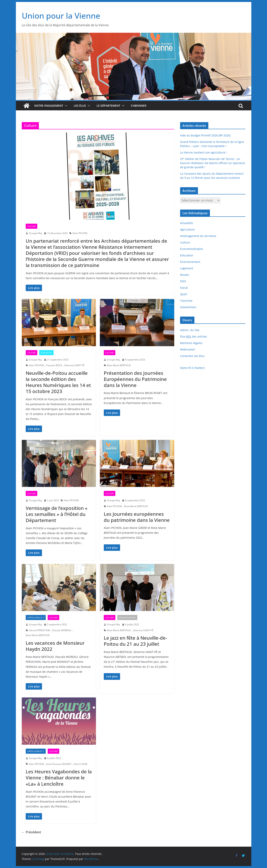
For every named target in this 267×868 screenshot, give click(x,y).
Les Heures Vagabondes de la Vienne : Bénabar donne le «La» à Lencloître (59, 778)
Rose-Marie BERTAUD (119, 365)
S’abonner (139, 106)
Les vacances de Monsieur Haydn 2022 (55, 646)
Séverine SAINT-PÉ (74, 365)
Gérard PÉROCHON (39, 630)
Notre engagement (49, 106)
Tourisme (186, 301)
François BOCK (54, 365)
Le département (108, 106)
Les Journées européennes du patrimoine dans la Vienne (137, 517)
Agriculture (187, 229)
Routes (185, 275)
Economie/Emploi (191, 249)
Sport (184, 294)
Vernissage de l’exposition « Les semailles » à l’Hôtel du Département (57, 514)
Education (46, 353)
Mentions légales (191, 343)
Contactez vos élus (192, 356)
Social (184, 288)
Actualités (187, 223)
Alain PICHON (80, 233)
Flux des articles (194, 337)
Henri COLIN (81, 764)
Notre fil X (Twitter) (192, 368)
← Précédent (31, 832)
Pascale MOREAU (62, 630)
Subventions (188, 307)
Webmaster (188, 349)
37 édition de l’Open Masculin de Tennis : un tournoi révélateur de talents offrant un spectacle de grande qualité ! (213, 163)
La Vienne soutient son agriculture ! (203, 152)
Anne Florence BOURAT (59, 764)
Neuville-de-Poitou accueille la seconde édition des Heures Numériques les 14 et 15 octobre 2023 (58, 382)
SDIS (183, 281)
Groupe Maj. (36, 233)
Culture (31, 226)
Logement (187, 268)
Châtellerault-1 (36, 751)
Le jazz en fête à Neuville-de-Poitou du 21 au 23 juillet (135, 641)
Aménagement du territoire (198, 236)
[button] (65, 106)
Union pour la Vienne (61, 16)
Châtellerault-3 (36, 617)
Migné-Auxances (127, 617)
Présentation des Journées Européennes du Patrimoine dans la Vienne (135, 379)
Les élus (80, 106)
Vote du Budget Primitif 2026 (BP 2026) (205, 135)
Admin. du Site (190, 330)
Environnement (190, 262)
